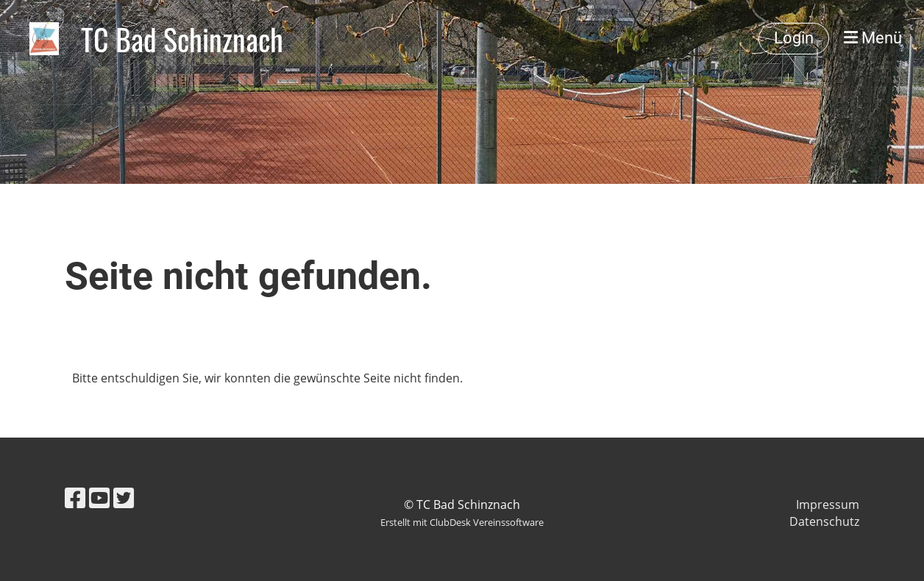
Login (794, 38)
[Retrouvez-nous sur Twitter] (124, 498)
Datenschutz (824, 521)
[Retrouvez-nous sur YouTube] (99, 498)
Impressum (828, 505)
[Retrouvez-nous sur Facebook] (75, 498)
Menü (873, 38)
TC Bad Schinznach (182, 39)
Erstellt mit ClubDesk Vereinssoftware (462, 522)
